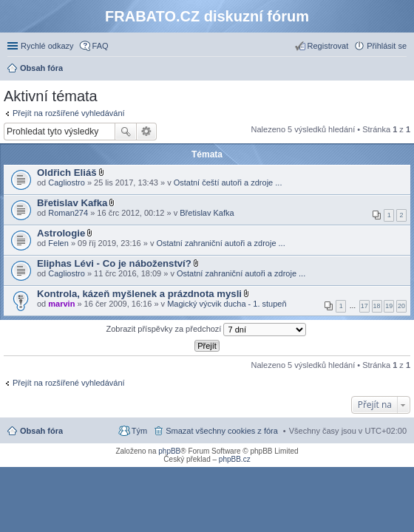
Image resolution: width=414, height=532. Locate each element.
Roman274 (68, 213)
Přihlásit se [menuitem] (387, 46)
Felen (58, 243)
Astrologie (61, 233)
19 (389, 306)
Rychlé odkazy (47, 46)
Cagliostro (67, 183)
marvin (61, 304)
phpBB (169, 451)
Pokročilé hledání (147, 132)
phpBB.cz (235, 459)
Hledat (126, 132)
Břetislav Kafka (72, 203)
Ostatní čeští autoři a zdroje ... (228, 183)
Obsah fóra (41, 431)
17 (364, 306)
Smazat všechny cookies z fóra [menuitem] (222, 431)
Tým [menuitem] (139, 431)
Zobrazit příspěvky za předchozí (207, 330)
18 (377, 306)
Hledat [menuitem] (401, 69)
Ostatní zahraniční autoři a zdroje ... (220, 243)
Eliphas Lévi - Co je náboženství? (114, 263)
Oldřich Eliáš (67, 173)
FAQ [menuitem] (101, 46)
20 (401, 306)
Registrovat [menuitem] (328, 46)
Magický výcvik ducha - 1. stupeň (227, 304)
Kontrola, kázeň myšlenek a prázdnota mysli (139, 294)
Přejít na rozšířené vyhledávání (69, 113)
